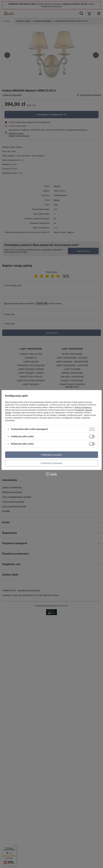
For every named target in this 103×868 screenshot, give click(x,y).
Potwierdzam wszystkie (51, 455)
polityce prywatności (83, 407)
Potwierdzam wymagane (51, 463)
